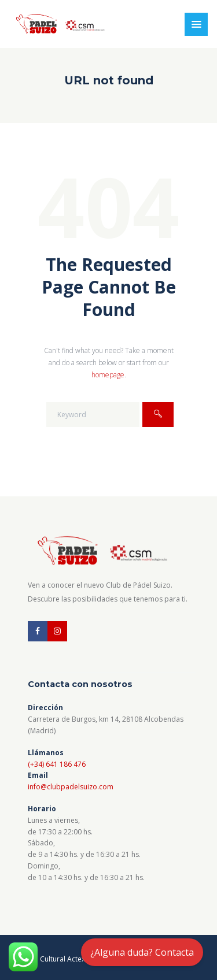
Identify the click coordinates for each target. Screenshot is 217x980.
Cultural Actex (63, 959)
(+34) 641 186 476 (57, 764)
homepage (108, 375)
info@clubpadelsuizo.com (71, 787)
